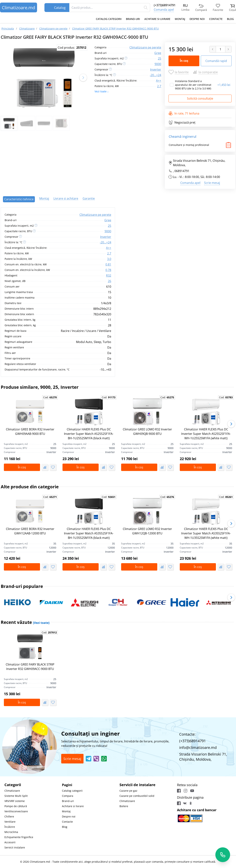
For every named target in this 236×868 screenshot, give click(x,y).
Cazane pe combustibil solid (137, 796)
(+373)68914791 (165, 5)
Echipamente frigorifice (19, 837)
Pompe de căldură (16, 806)
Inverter (156, 70)
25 (159, 58)
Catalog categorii (109, 19)
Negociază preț (182, 122)
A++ (159, 81)
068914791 (182, 171)
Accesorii (10, 842)
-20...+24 (155, 75)
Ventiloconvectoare (16, 811)
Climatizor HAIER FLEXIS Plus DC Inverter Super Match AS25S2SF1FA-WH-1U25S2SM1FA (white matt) (206, 434)
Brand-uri (133, 19)
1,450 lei (224, 85)
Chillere (9, 816)
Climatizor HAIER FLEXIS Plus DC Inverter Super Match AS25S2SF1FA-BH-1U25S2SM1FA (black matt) (89, 434)
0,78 (108, 270)
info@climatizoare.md (198, 747)
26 (110, 281)
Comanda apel (164, 10)
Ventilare (10, 822)
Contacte (216, 19)
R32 (109, 276)
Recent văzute (25, 622)
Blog (230, 19)
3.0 (109, 259)
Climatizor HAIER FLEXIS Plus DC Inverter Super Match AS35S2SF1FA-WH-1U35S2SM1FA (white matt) (206, 533)
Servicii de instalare (137, 785)
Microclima (11, 832)
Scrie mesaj (212, 183)
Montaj (180, 19)
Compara (68, 796)
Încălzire (10, 827)
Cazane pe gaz (128, 791)
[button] (83, 78)
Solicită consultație (200, 98)
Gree (158, 53)
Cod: (50, 397)
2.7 (159, 86)
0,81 (108, 264)
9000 (158, 64)
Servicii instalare (15, 847)
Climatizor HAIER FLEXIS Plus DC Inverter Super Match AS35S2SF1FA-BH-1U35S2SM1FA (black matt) (89, 533)
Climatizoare (12, 791)
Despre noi (197, 19)
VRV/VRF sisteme (15, 801)
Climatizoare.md (19, 7)
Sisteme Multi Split (16, 796)
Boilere (124, 806)
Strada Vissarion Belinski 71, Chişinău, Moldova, (197, 163)
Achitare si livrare (157, 19)
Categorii (13, 785)
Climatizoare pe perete (145, 47)
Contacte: (187, 734)
